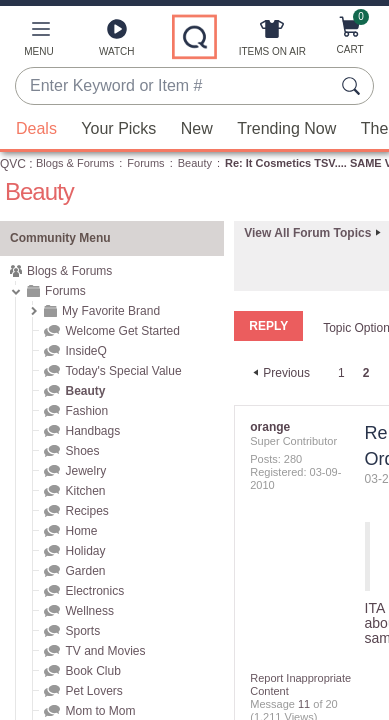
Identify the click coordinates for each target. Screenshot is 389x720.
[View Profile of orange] (270, 427)
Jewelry (85, 471)
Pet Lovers (93, 691)
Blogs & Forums (75, 163)
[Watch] (117, 42)
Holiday (85, 551)
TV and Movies (105, 651)
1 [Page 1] (341, 373)
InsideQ (85, 351)
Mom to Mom (100, 711)
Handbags (92, 431)
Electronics (94, 591)
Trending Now (286, 128)
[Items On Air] (272, 42)
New (197, 128)
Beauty (195, 163)
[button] (38, 42)
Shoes (82, 451)
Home (81, 531)
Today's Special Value (123, 371)
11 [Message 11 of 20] (304, 704)
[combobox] (174, 87)
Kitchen (85, 491)
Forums (145, 163)
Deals (36, 128)
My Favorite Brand (111, 311)
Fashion (86, 411)
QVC (13, 164)
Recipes (86, 511)
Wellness (89, 611)
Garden (85, 571)
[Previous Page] (279, 373)
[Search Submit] (354, 86)
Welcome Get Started (122, 331)
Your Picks (118, 128)
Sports (82, 631)
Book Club (92, 671)
